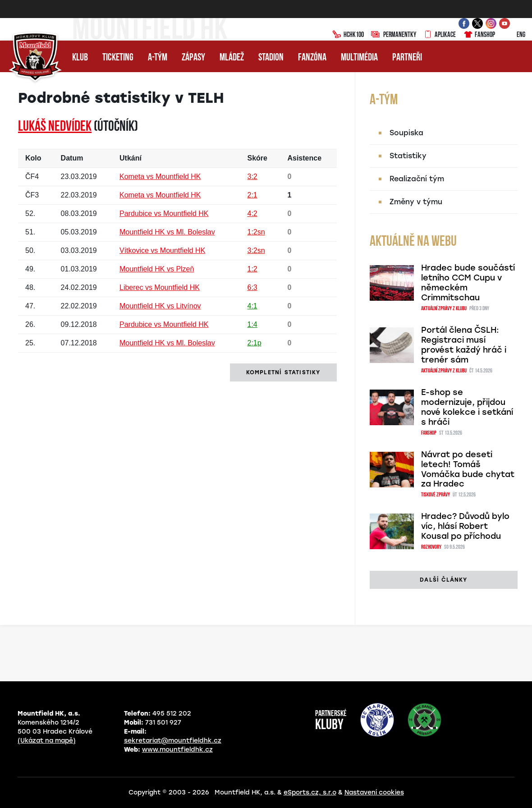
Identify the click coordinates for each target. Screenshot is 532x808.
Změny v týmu (416, 202)
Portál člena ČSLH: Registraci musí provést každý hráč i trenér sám (464, 345)
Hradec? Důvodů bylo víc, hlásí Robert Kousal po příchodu (465, 526)
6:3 (252, 287)
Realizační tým (417, 179)
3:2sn (256, 250)
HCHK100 (348, 35)
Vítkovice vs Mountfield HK (162, 250)
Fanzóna (312, 58)
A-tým (158, 58)
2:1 (252, 195)
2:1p (254, 343)
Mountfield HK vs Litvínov (160, 306)
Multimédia (359, 58)
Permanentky (394, 35)
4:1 (252, 306)
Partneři (407, 58)
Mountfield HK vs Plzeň (157, 269)
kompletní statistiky (283, 372)
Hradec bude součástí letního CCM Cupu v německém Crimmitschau (468, 283)
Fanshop (479, 35)
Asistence (304, 158)
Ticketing (118, 58)
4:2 (252, 213)
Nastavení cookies (374, 792)
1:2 (252, 269)
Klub (80, 58)
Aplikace (440, 35)
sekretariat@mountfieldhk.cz (173, 741)
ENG (514, 35)
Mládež (232, 58)
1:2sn (256, 232)
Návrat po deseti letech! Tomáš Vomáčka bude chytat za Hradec (468, 469)
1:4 (252, 324)
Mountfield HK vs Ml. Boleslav (167, 232)
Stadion (271, 58)
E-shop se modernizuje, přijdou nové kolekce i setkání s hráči (467, 407)
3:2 (252, 177)
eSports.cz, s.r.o (310, 792)
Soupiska (406, 133)
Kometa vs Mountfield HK (160, 177)
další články (443, 580)
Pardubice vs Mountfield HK (164, 213)
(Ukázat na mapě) (47, 741)
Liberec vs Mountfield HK (160, 287)
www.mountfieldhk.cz (177, 750)
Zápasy (193, 58)
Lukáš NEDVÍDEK (55, 127)
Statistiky (408, 156)
